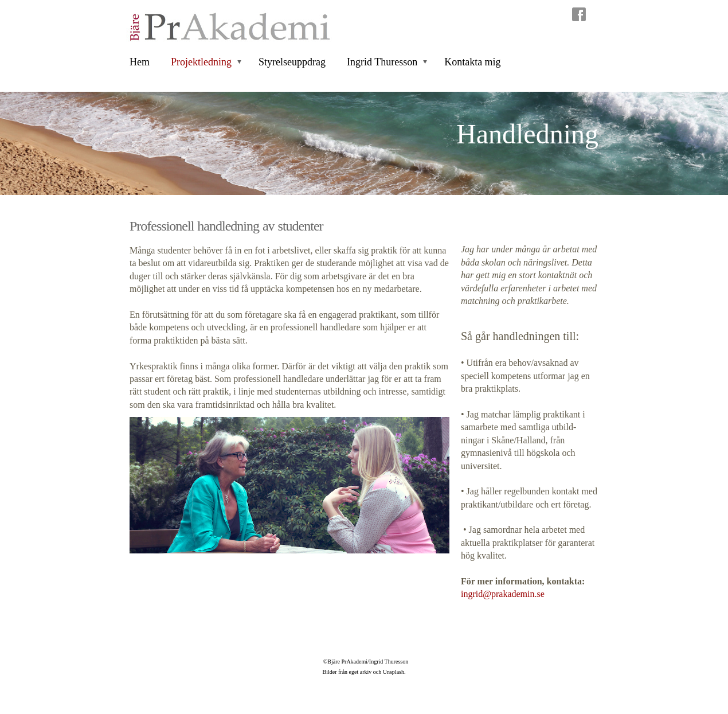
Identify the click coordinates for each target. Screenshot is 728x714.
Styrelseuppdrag (292, 62)
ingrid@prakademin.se (503, 594)
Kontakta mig (472, 62)
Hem (140, 62)
